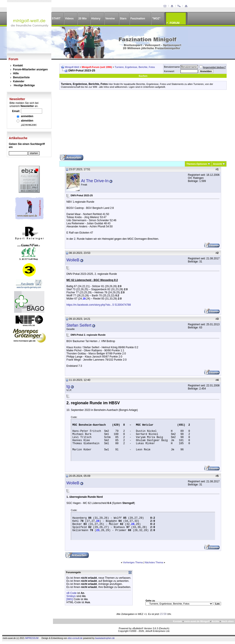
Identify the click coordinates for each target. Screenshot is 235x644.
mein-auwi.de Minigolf (197, 621)
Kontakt (18, 66)
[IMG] (70, 599)
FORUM (175, 23)
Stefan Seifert (79, 325)
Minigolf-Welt (72, 67)
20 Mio (82, 19)
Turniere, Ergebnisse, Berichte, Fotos (135, 67)
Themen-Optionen (197, 164)
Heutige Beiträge (24, 85)
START (56, 19)
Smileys (71, 596)
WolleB (73, 260)
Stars (123, 19)
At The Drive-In (95, 181)
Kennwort (169, 71)
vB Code (71, 593)
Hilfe (16, 73)
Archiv (215, 621)
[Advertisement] (143, 124)
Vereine (110, 19)
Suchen (143, 76)
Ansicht (218, 164)
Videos (69, 19)
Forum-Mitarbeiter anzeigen (30, 69)
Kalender (19, 81)
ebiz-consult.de (75, 638)
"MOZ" (156, 19)
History (96, 19)
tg (68, 386)
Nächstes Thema (154, 562)
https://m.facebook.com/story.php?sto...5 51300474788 (99, 305)
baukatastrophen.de (105, 638)
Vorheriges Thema (133, 562)
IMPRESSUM (32, 638)
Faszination (138, 19)
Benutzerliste (21, 77)
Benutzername (172, 67)
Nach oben (227, 621)
